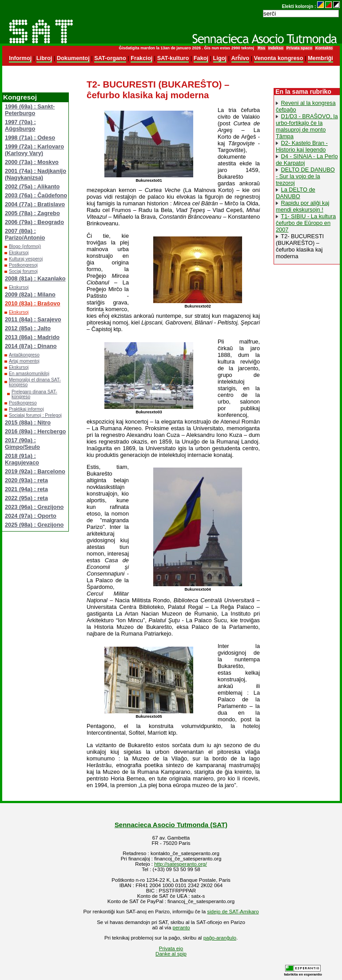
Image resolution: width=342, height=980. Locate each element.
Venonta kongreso (279, 58)
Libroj (44, 58)
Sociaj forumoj (23, 271)
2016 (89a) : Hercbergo (35, 431)
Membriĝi (320, 58)
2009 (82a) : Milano (30, 294)
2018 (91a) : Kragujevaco (22, 459)
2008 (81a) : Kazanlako (35, 278)
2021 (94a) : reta (26, 489)
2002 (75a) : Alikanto (32, 186)
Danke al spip (171, 954)
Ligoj (220, 58)
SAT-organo (110, 58)
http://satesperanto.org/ (180, 864)
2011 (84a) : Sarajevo (33, 319)
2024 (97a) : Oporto (31, 516)
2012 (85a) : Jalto (28, 328)
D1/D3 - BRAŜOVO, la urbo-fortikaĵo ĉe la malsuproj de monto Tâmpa (307, 126)
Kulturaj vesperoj (26, 259)
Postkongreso (23, 403)
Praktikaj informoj (26, 409)
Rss (261, 48)
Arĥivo (241, 58)
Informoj (20, 58)
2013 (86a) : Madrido (32, 337)
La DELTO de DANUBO (296, 193)
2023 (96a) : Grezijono (34, 507)
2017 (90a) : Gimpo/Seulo (22, 444)
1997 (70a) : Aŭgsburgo (20, 125)
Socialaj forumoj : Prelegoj (35, 415)
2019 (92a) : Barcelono (35, 471)
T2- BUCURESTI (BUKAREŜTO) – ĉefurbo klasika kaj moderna (300, 246)
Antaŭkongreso (24, 355)
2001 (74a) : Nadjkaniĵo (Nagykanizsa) (36, 174)
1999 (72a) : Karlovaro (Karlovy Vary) (34, 150)
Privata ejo (171, 948)
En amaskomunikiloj (29, 374)
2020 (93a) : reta (26, 480)
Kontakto (324, 48)
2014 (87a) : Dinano (31, 346)
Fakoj (201, 58)
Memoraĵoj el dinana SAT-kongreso (35, 382)
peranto (181, 928)
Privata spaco (299, 48)
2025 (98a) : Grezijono (34, 525)
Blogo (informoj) (25, 246)
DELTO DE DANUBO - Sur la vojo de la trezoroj (305, 176)
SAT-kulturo (173, 58)
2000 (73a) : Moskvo (32, 162)
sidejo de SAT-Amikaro (233, 912)
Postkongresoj (23, 265)
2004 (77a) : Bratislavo (35, 204)
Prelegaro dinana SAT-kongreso (34, 394)
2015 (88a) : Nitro (28, 422)
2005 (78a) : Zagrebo (32, 213)
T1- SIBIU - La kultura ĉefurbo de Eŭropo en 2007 (306, 223)
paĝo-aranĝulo (220, 938)
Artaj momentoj (24, 361)
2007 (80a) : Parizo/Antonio (25, 234)
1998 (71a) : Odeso (30, 138)
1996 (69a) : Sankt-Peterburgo (30, 110)
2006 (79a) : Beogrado (34, 222)
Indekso (276, 48)
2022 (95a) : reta (26, 498)
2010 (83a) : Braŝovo (32, 303)
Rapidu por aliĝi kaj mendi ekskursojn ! (302, 206)
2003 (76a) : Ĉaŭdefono (36, 195)
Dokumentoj (73, 58)
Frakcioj (141, 58)
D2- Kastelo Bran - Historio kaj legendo (302, 146)
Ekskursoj (19, 253)
